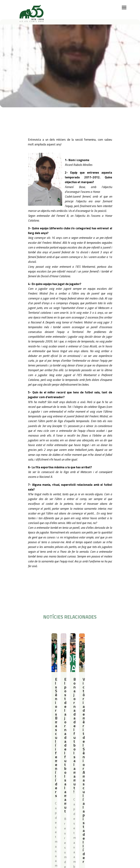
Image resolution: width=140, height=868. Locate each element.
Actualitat (118, 757)
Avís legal (38, 793)
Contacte (19, 788)
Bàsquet (36, 771)
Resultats (35, 640)
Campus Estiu (65, 762)
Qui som (19, 757)
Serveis (86, 757)
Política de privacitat (44, 788)
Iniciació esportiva (41, 762)
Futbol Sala (23, 640)
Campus (63, 757)
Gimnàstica (37, 776)
